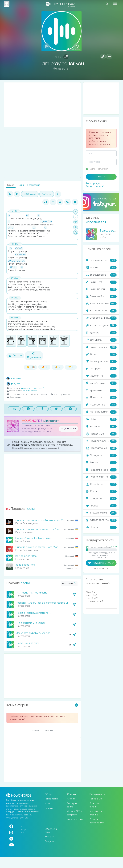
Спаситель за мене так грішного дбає (37, 547)
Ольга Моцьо (14, 379)
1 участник (17, 384)
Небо (101, 419)
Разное (101, 463)
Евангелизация (101, 347)
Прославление (101, 448)
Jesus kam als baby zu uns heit (33, 633)
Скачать (15, 355)
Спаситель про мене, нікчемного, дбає (37, 529)
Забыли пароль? (95, 187)
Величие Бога (101, 297)
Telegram (49, 841)
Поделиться (34, 355)
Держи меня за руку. (28, 643)
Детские (101, 333)
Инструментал (101, 369)
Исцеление (101, 376)
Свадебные (101, 484)
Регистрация (93, 183)
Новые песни (51, 799)
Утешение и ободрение (101, 513)
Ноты (21, 185)
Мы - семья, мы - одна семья (32, 593)
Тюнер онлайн (97, 799)
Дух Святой (101, 340)
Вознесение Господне (101, 311)
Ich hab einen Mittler (26, 556)
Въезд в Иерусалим (101, 325)
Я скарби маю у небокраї (31, 623)
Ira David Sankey (30, 391)
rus (23, 826)
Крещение (101, 390)
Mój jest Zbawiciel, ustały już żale (33, 538)
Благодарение (101, 275)
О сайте (71, 799)
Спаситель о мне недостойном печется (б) (39, 520)
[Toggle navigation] (115, 4)
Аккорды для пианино (96, 813)
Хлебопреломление (101, 520)
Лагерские (101, 398)
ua (23, 832)
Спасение (101, 499)
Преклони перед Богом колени (34, 613)
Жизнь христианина (101, 362)
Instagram (50, 837)
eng (23, 829)
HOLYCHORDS (32, 421)
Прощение (101, 455)
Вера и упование (101, 304)
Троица (101, 506)
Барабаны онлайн (95, 805)
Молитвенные (101, 405)
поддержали (101, 569)
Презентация (33, 185)
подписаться (69, 429)
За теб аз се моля (25, 565)
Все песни (69, 584)
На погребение (101, 412)
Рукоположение (101, 477)
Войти (101, 177)
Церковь (101, 527)
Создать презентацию (97, 821)
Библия (101, 268)
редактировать (21, 445)
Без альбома (109, 231)
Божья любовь (101, 289)
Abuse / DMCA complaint (75, 813)
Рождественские (101, 470)
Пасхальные (101, 434)
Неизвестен (61, 69)
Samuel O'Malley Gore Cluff (32, 388)
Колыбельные (101, 383)
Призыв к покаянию (101, 441)
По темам (49, 808)
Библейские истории (101, 260)
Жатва (101, 354)
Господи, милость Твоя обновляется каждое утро (44, 603)
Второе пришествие (101, 318)
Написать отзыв (75, 819)
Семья (101, 491)
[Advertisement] (42, 105)
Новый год (101, 426)
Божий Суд (101, 282)
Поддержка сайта (73, 805)
